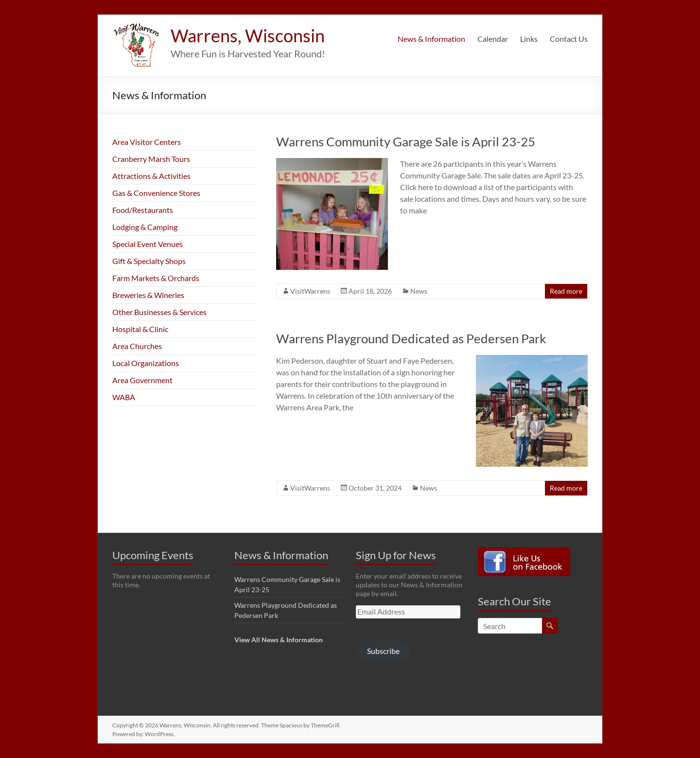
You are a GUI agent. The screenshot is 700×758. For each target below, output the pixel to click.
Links (529, 39)
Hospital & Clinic (140, 329)
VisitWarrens (310, 291)
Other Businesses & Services (159, 312)
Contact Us (569, 39)
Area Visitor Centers (147, 142)
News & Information (431, 39)
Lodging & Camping (145, 227)
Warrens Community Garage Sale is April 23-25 (406, 141)
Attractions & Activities (151, 176)
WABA (124, 397)
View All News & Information (279, 640)
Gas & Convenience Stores (156, 193)
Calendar (493, 39)
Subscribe (383, 651)
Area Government (142, 380)
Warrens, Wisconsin (248, 35)
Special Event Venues (148, 244)
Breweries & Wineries (148, 295)
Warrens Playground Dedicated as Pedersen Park (411, 338)
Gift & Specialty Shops (149, 261)
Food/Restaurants (143, 210)
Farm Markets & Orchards (156, 278)
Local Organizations (146, 363)
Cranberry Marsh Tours (151, 159)
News (419, 291)
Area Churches (137, 346)
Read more (566, 291)
